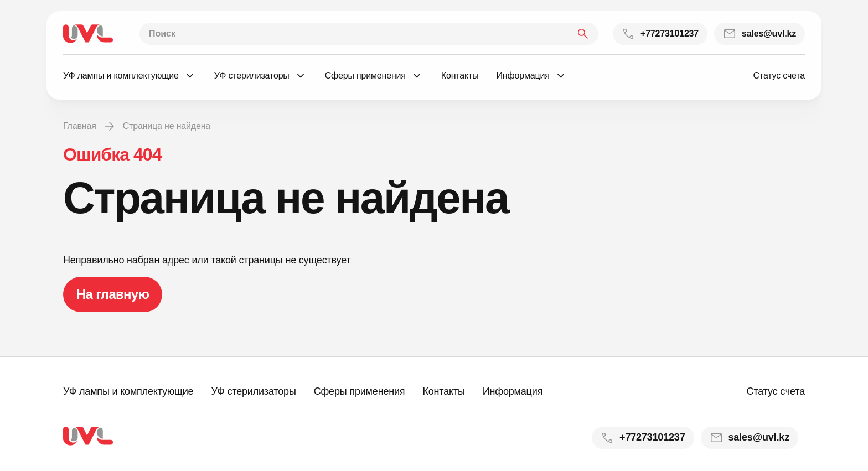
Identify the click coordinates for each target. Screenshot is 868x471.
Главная (80, 126)
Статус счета (779, 76)
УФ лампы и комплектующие (128, 391)
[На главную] (88, 34)
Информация (513, 391)
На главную (113, 294)
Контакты (443, 391)
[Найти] (583, 34)
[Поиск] (369, 34)
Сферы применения (360, 391)
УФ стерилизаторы (253, 391)
